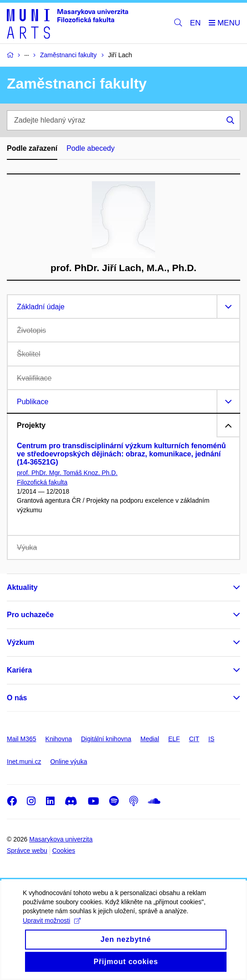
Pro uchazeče (30, 615)
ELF (174, 739)
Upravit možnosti (52, 929)
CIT (194, 739)
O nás (17, 698)
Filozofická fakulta (42, 482)
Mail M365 (22, 739)
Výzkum (20, 642)
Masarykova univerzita (61, 839)
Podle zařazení (32, 148)
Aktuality (22, 587)
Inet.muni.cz (24, 762)
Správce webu (27, 851)
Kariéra (19, 670)
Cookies (64, 851)
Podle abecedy (91, 148)
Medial (150, 739)
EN (196, 23)
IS (211, 739)
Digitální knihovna (106, 739)
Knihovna (59, 739)
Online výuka (68, 762)
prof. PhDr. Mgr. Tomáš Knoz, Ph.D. (67, 473)
